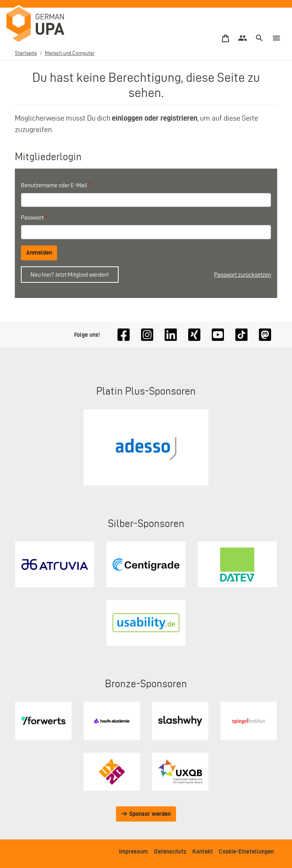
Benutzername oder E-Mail (54, 185)
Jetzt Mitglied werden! (82, 275)
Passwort (32, 217)
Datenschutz (170, 851)
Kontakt (203, 851)
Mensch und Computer (70, 53)
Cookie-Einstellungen (246, 851)
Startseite (26, 53)
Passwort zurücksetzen (243, 275)
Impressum (133, 851)
